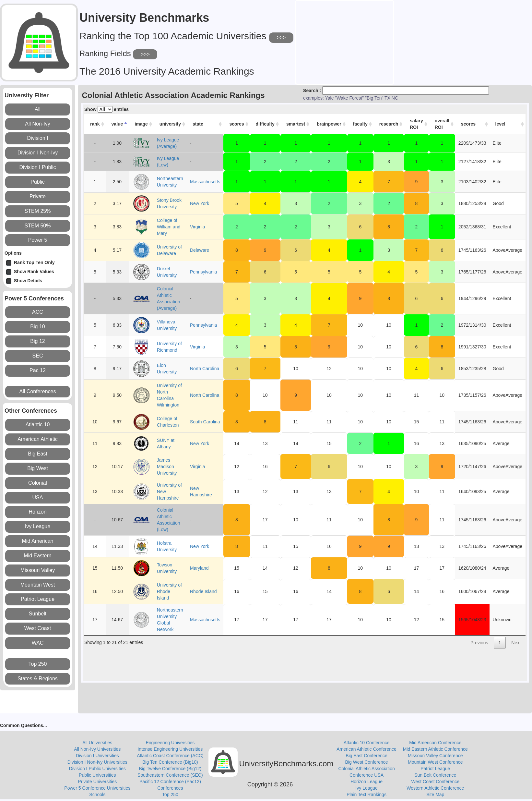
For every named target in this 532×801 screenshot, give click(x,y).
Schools (97, 795)
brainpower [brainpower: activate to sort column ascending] (329, 124)
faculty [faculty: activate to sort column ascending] (360, 124)
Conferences (170, 788)
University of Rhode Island (169, 591)
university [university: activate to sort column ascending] (170, 124)
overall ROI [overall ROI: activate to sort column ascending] (442, 124)
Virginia (197, 227)
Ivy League (366, 788)
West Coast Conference (435, 782)
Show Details (24, 281)
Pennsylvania (203, 272)
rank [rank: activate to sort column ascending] (95, 124)
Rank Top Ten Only (30, 263)
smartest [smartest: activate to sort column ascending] (296, 124)
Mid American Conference (435, 743)
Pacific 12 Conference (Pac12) (170, 782)
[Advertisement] (345, 42)
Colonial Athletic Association (366, 769)
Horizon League (366, 782)
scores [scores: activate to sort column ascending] (236, 124)
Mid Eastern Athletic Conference (435, 749)
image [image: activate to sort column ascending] (141, 124)
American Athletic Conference (366, 749)
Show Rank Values (30, 272)
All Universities (97, 743)
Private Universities (97, 782)
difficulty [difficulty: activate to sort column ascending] (265, 124)
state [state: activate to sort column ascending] (198, 124)
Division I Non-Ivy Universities (97, 762)
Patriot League (435, 769)
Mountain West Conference (435, 762)
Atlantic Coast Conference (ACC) (170, 756)
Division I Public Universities (97, 769)
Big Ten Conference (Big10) (170, 762)
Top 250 (170, 795)
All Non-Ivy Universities (97, 749)
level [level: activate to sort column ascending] (500, 124)
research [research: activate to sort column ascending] (389, 124)
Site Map (435, 795)
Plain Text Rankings (366, 795)
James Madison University (167, 467)
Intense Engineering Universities (170, 749)
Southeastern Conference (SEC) (170, 775)
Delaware (200, 250)
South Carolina (205, 422)
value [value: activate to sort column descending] (117, 124)
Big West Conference (367, 762)
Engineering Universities (170, 743)
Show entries (106, 109)
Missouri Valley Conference (435, 756)
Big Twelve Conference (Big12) (170, 769)
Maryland (199, 568)
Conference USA (366, 775)
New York (200, 203)
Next (516, 643)
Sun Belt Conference (435, 775)
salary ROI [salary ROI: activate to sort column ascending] (416, 124)
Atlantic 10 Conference (367, 743)
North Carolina (205, 369)
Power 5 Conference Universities (97, 788)
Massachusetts (205, 182)
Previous (479, 643)
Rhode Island (203, 591)
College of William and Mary (169, 227)
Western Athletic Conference (435, 788)
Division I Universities (97, 756)
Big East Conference (366, 756)
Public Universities (97, 775)
